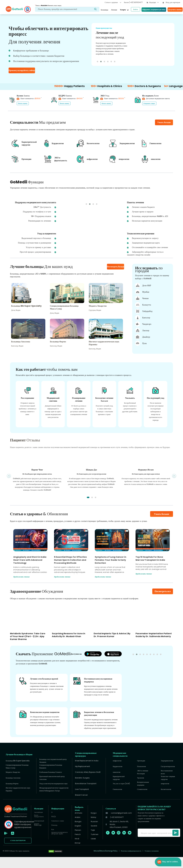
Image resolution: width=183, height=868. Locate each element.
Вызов (133, 2)
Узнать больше (162, 525)
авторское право (57, 845)
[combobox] (154, 3)
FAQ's (54, 828)
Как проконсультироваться (59, 841)
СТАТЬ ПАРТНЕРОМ (18, 852)
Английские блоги (38, 824)
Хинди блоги (39, 828)
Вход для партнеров (171, 2)
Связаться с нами (58, 832)
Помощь (54, 836)
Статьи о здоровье (113, 2)
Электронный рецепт (39, 833)
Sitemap (38, 836)
